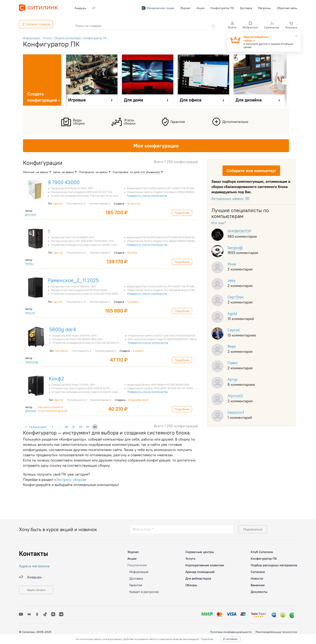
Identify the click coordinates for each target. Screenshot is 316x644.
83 (88, 427)
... (60, 427)
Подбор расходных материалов (274, 565)
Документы (259, 592)
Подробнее (207, 639)
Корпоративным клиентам (205, 565)
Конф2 (56, 379)
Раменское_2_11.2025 (73, 280)
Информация (139, 572)
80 (67, 427)
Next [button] (285, 81)
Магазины (264, 8)
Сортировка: (121, 172)
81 (74, 427)
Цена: (57, 172)
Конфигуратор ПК (222, 8)
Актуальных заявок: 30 (230, 199)
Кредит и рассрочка (144, 592)
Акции (201, 8)
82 (81, 427)
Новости (257, 578)
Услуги (190, 558)
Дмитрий (31, 215)
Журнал (185, 8)
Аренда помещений (200, 572)
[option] (92, 82)
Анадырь (80, 8)
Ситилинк (258, 572)
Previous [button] (67, 81)
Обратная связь (287, 8)
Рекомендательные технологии (276, 632)
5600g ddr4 (63, 330)
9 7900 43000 (64, 182)
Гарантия (136, 585)
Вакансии (258, 585)
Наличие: (29, 172)
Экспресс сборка (70, 479)
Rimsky (29, 264)
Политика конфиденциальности (231, 632)
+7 (94, 8)
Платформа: (87, 172)
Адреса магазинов (34, 566)
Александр (32, 362)
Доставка (246, 8)
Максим (30, 313)
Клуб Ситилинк (262, 552)
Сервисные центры (200, 552)
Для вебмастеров (198, 578)
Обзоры (191, 585)
